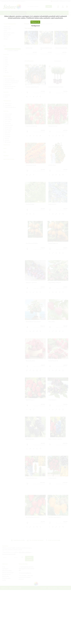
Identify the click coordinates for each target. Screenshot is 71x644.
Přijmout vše (35, 22)
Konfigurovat (36, 26)
